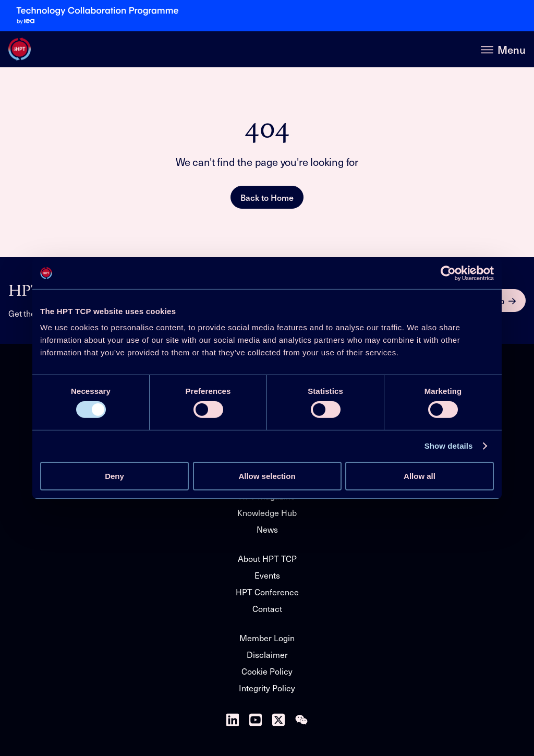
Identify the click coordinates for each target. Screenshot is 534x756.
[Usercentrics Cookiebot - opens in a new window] (448, 273)
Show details (449, 446)
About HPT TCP (267, 558)
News (267, 529)
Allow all (420, 476)
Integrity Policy (267, 688)
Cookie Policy (267, 671)
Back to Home (267, 197)
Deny (114, 476)
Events (267, 575)
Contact (267, 608)
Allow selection (267, 476)
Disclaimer (267, 654)
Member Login (267, 638)
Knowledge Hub (267, 512)
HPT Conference (267, 592)
